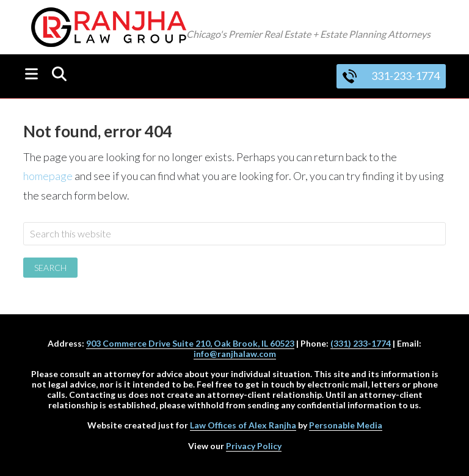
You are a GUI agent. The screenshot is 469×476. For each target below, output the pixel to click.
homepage (48, 176)
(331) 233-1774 (361, 343)
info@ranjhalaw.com (235, 354)
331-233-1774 (391, 76)
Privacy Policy (254, 446)
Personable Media (346, 425)
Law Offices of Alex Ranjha (243, 425)
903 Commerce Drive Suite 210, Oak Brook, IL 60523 (190, 343)
